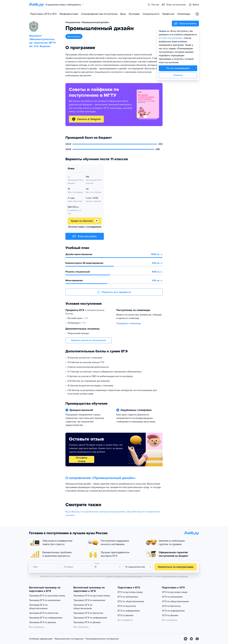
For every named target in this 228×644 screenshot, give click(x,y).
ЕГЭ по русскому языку (130, 592)
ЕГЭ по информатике (129, 611)
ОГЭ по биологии (171, 606)
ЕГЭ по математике (128, 597)
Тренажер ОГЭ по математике (89, 600)
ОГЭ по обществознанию (175, 601)
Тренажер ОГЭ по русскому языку (92, 596)
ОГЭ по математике (172, 597)
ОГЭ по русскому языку (175, 592)
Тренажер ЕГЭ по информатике (46, 618)
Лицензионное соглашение (69, 639)
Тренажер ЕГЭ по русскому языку (47, 596)
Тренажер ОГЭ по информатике (90, 618)
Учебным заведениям (41, 639)
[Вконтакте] (186, 639)
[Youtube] (197, 639)
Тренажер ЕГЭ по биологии (44, 613)
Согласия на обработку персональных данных (124, 576)
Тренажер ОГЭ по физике (87, 622)
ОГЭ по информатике (173, 611)
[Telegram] (191, 639)
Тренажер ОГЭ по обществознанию (83, 607)
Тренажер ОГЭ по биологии (88, 613)
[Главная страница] (36, 5)
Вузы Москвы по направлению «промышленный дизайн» (96, 512)
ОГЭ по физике (170, 615)
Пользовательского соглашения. (175, 576)
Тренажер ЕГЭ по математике (45, 600)
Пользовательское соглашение (102, 639)
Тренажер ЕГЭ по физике (43, 622)
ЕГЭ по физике (126, 615)
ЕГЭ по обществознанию (131, 601)
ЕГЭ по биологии (127, 606)
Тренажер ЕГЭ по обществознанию (38, 607)
